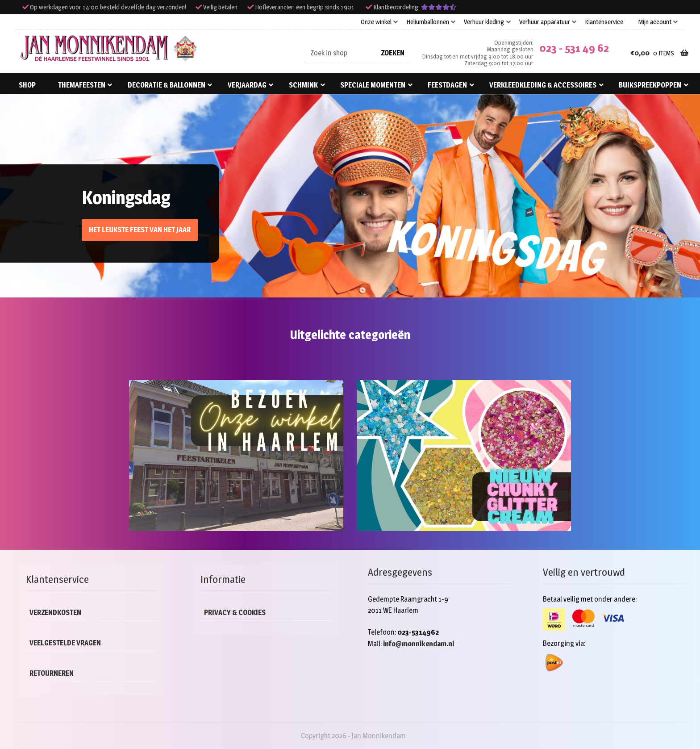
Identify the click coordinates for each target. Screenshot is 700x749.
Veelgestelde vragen (65, 643)
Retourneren (52, 673)
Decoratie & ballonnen (167, 85)
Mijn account (655, 22)
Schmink (303, 85)
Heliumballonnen (428, 22)
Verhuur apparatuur (545, 22)
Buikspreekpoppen (650, 85)
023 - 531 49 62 (574, 48)
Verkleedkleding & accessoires (543, 85)
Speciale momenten (373, 85)
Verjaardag (247, 85)
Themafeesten (82, 85)
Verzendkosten (55, 613)
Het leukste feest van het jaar (140, 230)
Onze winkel (376, 22)
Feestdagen (447, 85)
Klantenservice (604, 22)
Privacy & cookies (235, 613)
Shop (27, 85)
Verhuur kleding (484, 22)
